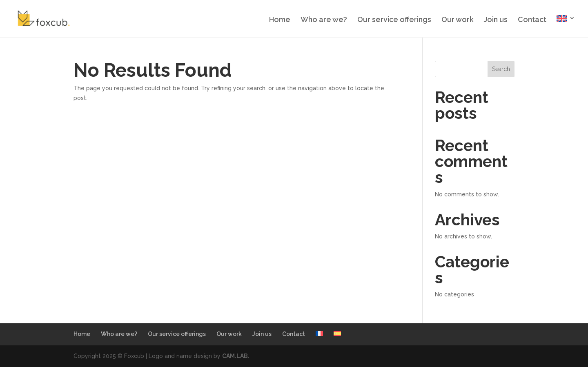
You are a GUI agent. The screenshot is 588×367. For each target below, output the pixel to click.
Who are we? (324, 20)
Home (280, 20)
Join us (496, 20)
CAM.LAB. (236, 356)
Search (501, 69)
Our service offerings (394, 20)
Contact (532, 20)
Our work (458, 20)
